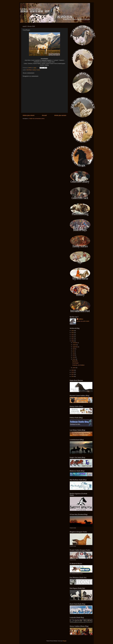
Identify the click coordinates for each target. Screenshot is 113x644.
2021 (73, 339)
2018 (73, 372)
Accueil (44, 115)
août (74, 349)
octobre (75, 345)
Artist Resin (29, 70)
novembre (75, 343)
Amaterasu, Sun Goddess (78, 365)
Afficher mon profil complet (83, 321)
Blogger (65, 641)
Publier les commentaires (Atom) (37, 119)
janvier (74, 368)
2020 (73, 341)
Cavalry (34, 70)
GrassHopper (75, 363)
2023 (73, 335)
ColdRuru (81, 319)
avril (74, 355)
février (74, 359)
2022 (73, 337)
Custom (38, 70)
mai (74, 353)
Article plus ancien (60, 115)
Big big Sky (75, 361)
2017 (73, 374)
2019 (73, 370)
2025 (73, 331)
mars (74, 357)
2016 (73, 376)
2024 (73, 333)
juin (74, 351)
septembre (75, 347)
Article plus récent (29, 115)
